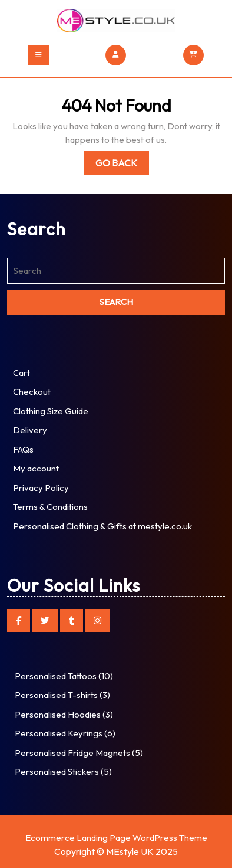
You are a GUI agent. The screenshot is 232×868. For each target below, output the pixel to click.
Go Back (122, 165)
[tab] (39, 55)
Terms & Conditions (50, 507)
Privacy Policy (41, 488)
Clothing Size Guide (51, 411)
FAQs (23, 449)
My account (36, 468)
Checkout (32, 392)
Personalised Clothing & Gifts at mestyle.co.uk (102, 526)
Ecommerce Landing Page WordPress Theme (116, 838)
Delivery (30, 430)
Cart (21, 373)
